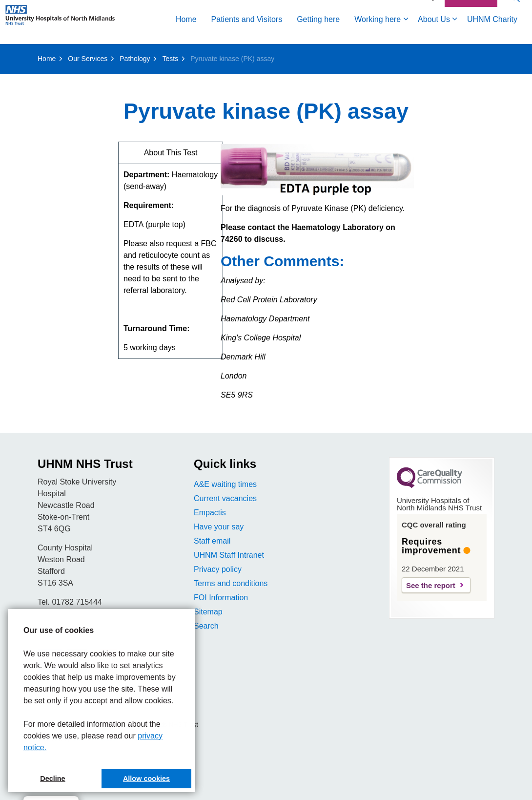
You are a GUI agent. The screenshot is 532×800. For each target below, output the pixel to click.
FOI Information (221, 598)
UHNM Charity (324, 55)
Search (206, 626)
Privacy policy (218, 569)
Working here (209, 55)
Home (18, 55)
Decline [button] (52, 779)
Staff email (212, 541)
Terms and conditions (231, 583)
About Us (266, 55)
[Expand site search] (515, 33)
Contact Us (471, 33)
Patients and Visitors (79, 55)
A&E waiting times (225, 484)
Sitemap (208, 612)
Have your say (219, 527)
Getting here (150, 55)
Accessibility (417, 33)
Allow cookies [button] (146, 779)
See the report (431, 585)
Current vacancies (225, 498)
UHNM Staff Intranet (229, 555)
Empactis (210, 513)
